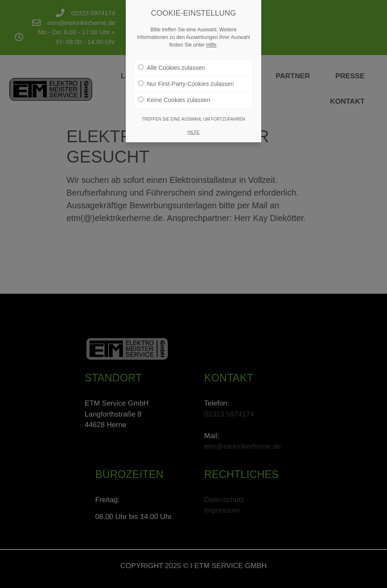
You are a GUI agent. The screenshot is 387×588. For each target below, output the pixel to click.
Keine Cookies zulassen (174, 94)
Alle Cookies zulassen (171, 61)
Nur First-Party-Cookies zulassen (186, 77)
